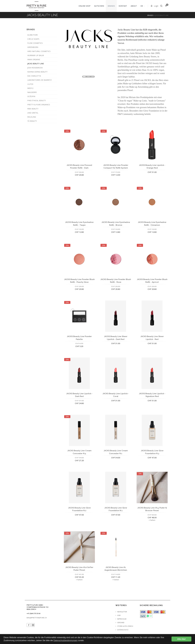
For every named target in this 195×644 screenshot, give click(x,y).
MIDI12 (30, 88)
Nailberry (32, 92)
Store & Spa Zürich (124, 626)
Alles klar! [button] (182, 639)
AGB (118, 615)
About (134, 6)
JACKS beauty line (36, 64)
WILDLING (32, 117)
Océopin (31, 96)
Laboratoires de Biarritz (39, 80)
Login (155, 6)
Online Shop (85, 6)
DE (142, 6)
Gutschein (99, 6)
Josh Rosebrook (35, 68)
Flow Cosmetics (35, 43)
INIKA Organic (34, 59)
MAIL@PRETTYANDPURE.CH (37, 618)
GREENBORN (33, 47)
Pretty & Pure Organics (39, 105)
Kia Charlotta (34, 76)
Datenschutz (122, 630)
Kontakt (123, 6)
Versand (120, 623)
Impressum (121, 619)
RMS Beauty (33, 109)
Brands (111, 6)
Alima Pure (33, 35)
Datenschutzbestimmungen (66, 640)
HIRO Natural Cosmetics (39, 51)
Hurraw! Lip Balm (36, 55)
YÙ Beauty (32, 121)
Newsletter (121, 612)
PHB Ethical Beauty (37, 100)
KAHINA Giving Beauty (37, 72)
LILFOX (30, 84)
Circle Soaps (33, 39)
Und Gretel (33, 113)
